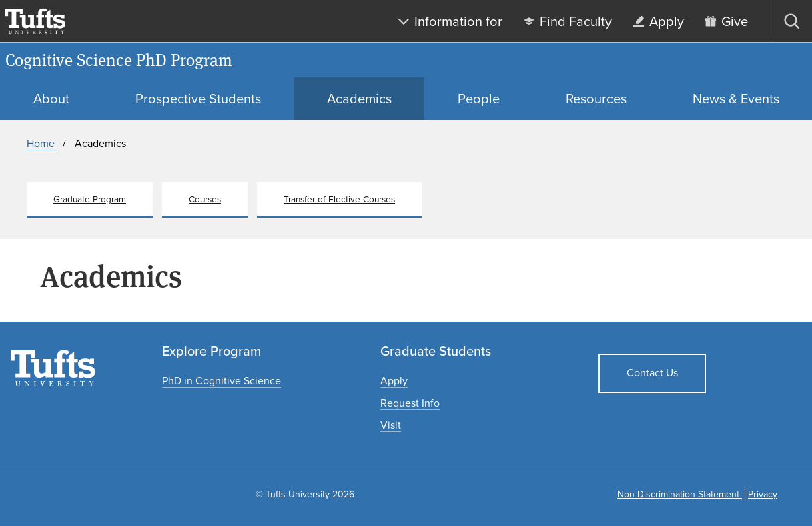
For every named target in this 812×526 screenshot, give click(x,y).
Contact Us (652, 373)
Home (41, 143)
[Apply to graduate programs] (394, 381)
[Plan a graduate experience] (391, 425)
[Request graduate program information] (410, 403)
